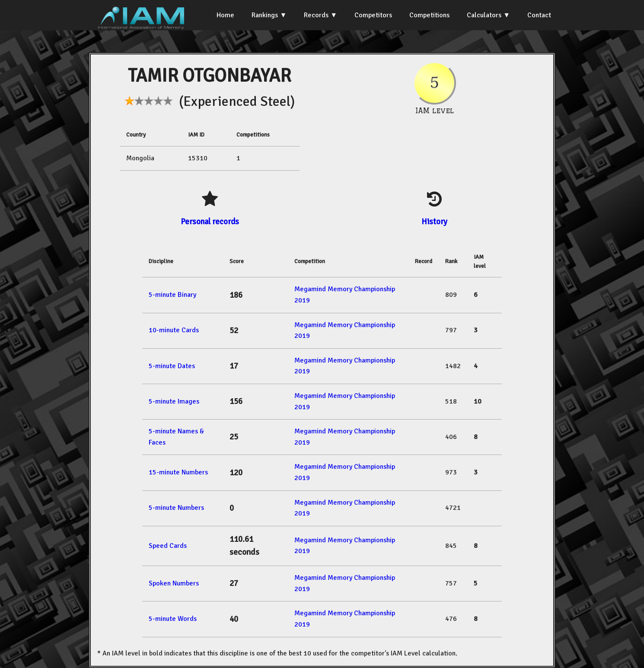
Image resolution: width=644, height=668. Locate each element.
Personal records (210, 221)
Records (316, 15)
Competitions (429, 15)
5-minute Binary (172, 295)
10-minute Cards (174, 330)
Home (225, 15)
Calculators (484, 15)
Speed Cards (168, 546)
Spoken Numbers (174, 583)
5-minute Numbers (176, 508)
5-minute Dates (172, 366)
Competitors (373, 15)
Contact (539, 15)
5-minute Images (174, 401)
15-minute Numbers (178, 472)
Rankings (265, 15)
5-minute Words (173, 619)
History (434, 221)
